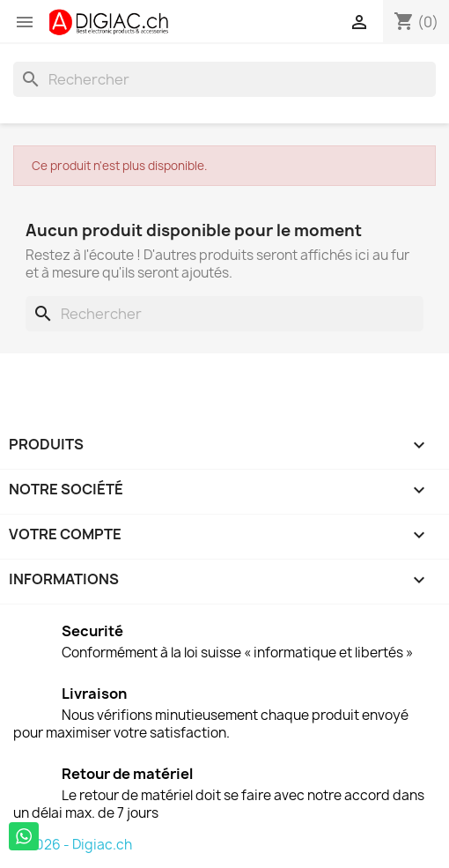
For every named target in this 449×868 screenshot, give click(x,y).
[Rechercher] (224, 79)
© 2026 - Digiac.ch (73, 845)
